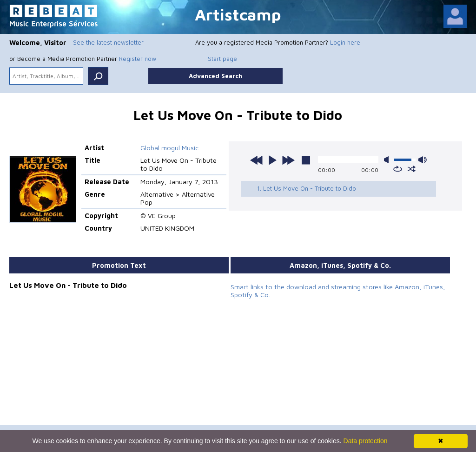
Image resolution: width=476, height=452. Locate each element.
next (288, 160)
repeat (398, 169)
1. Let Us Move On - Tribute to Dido (307, 188)
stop (306, 160)
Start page (222, 59)
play (272, 160)
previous (257, 160)
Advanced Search (215, 76)
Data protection (366, 441)
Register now (138, 59)
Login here (345, 42)
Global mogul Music (169, 148)
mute (388, 160)
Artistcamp (238, 14)
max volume (423, 160)
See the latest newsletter (108, 42)
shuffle (412, 169)
